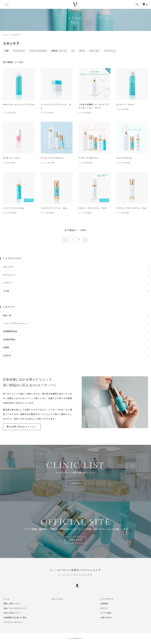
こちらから (76, 483)
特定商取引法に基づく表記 (14, 617)
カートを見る (105, 613)
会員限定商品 (9, 339)
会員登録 (103, 603)
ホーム (6, 35)
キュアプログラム (124, 158)
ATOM (60, 599)
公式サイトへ (75, 540)
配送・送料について (11, 603)
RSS (53, 599)
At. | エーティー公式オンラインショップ (75, 570)
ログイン (103, 608)
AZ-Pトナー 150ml (125, 105)
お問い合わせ (105, 617)
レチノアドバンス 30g (13, 209)
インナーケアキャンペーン (15, 323)
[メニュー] (7, 4)
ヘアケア (7, 282)
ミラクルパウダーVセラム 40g (131, 209)
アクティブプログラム (88, 158)
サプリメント (9, 274)
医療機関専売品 (10, 331)
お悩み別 (7, 355)
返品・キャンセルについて (14, 608)
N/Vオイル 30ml (12, 158)
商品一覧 (7, 315)
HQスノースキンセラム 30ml (93, 209)
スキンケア (18, 35)
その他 (6, 290)
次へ (84, 240)
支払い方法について (11, 613)
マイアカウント (106, 599)
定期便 (6, 347)
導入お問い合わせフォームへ (23, 426)
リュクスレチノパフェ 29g (54, 209)
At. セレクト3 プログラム (52, 158)
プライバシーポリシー (12, 622)
